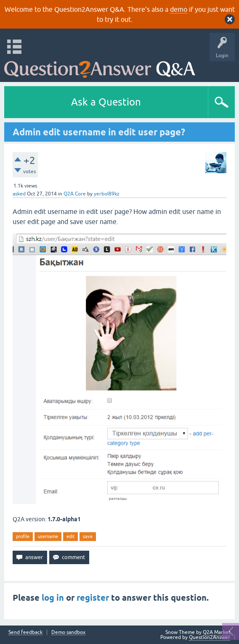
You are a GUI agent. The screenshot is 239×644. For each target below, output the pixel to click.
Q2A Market (217, 632)
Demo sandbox (68, 632)
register (93, 598)
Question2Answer (210, 637)
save (88, 536)
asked (19, 194)
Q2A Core (75, 194)
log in (53, 598)
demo (179, 9)
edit (70, 536)
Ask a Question (106, 102)
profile (23, 536)
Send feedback (25, 632)
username (48, 536)
